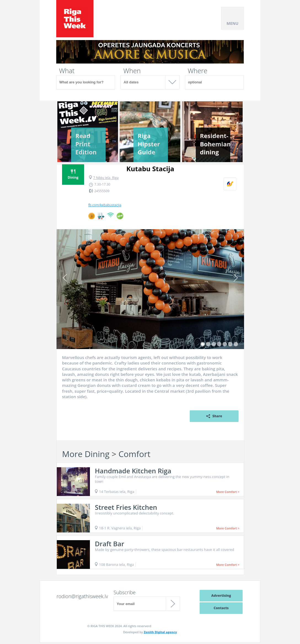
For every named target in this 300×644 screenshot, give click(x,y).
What (67, 71)
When (132, 71)
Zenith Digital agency (160, 632)
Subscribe (125, 592)
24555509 (102, 191)
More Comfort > (228, 492)
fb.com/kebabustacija (105, 205)
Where (198, 71)
